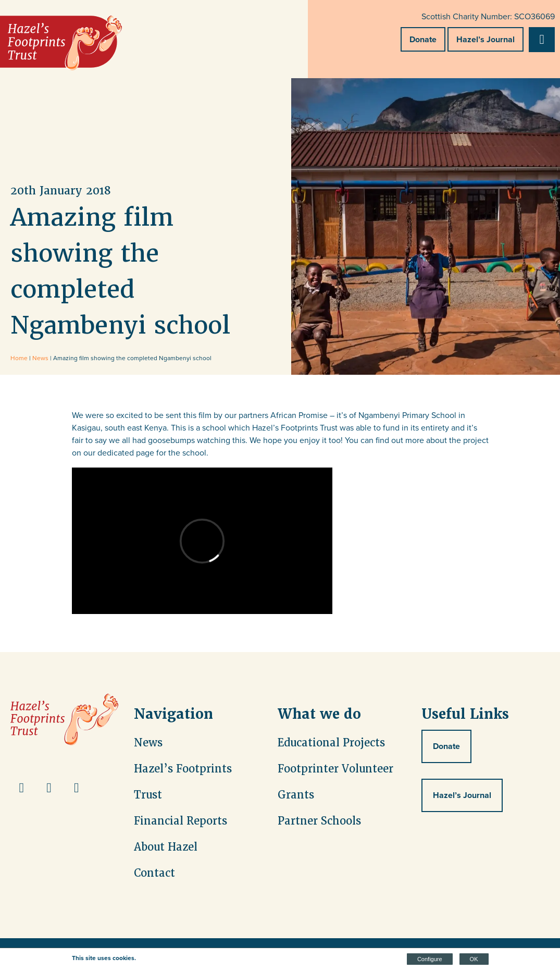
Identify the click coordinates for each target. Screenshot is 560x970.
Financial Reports (181, 821)
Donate (423, 39)
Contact (154, 873)
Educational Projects (331, 743)
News (40, 358)
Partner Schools (319, 821)
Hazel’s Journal (486, 39)
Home (19, 358)
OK (474, 959)
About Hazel (166, 847)
